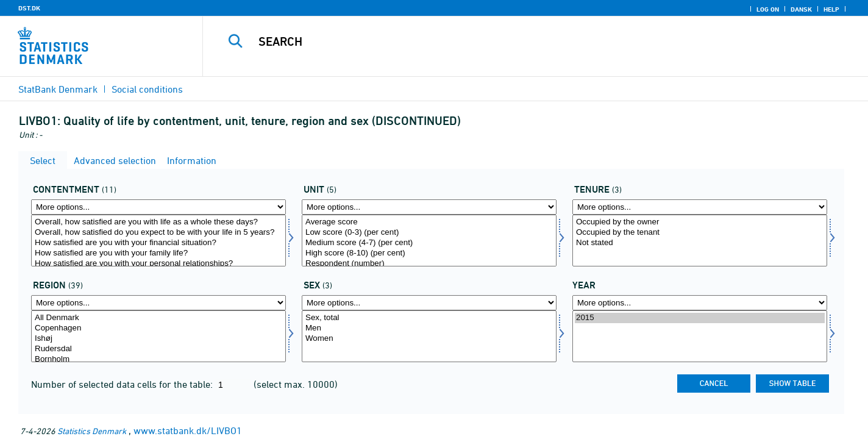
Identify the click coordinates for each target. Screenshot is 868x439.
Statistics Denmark (92, 431)
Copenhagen (158, 328)
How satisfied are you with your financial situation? (158, 243)
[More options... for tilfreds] (158, 207)
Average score (429, 222)
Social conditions (147, 89)
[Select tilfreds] (158, 241)
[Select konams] (429, 336)
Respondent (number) (429, 264)
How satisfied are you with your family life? (158, 253)
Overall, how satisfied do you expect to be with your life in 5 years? (158, 233)
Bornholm (158, 359)
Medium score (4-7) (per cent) (429, 243)
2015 (700, 318)
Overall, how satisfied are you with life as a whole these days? (158, 222)
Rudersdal (158, 349)
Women (429, 339)
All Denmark (158, 318)
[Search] (516, 41)
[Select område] (158, 336)
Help (831, 9)
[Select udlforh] (700, 241)
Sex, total (429, 318)
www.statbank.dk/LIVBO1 (188, 430)
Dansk (801, 9)
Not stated (700, 243)
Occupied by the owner (700, 222)
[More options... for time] (700, 303)
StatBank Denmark (58, 89)
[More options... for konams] (429, 303)
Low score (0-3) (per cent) (429, 233)
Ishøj (158, 339)
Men (429, 328)
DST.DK (29, 8)
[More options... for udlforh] (700, 207)
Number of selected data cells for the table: (123, 384)
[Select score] (429, 241)
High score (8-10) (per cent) (429, 253)
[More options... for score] (429, 207)
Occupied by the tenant (700, 233)
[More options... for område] (158, 303)
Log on (768, 9)
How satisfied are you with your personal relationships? (158, 264)
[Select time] (700, 336)
